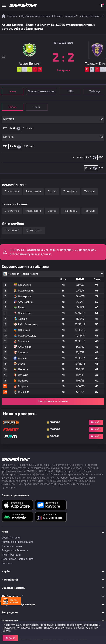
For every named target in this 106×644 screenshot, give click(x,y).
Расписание (33, 191)
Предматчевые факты (42, 91)
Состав (52, 191)
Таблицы (90, 191)
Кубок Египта (34, 230)
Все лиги (7, 563)
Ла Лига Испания (12, 546)
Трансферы (70, 191)
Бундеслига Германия (15, 551)
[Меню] (4, 5)
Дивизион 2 (12, 230)
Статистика (12, 191)
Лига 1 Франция (11, 555)
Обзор (13, 107)
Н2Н (71, 91)
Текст (37, 107)
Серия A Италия (11, 538)
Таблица (95, 91)
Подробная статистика (53, 401)
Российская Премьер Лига (18, 559)
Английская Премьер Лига (17, 542)
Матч (13, 91)
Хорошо (10, 638)
